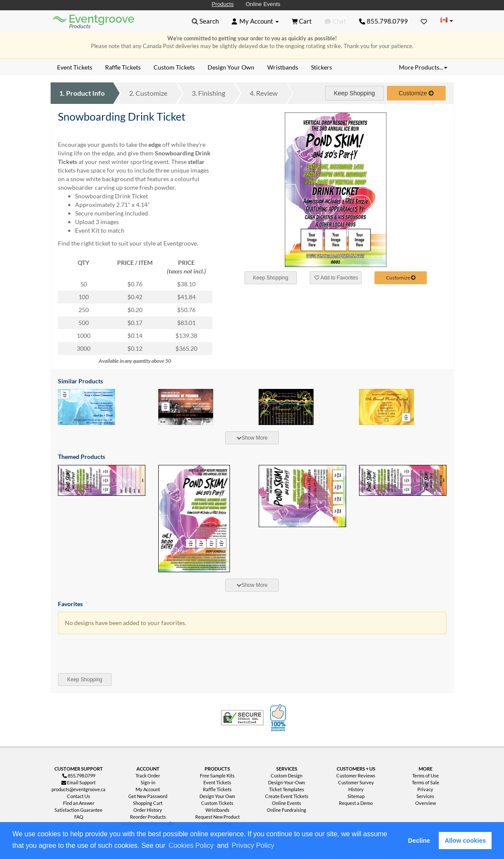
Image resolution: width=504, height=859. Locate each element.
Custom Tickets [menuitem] (174, 67)
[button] (279, 846)
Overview (426, 803)
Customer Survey (356, 782)
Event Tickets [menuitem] (75, 67)
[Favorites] (424, 21)
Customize (148, 93)
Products (222, 4)
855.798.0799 (383, 21)
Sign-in (148, 782)
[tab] (252, 438)
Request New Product (217, 817)
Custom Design (287, 776)
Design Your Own (217, 796)
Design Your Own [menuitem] (231, 67)
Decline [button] (419, 841)
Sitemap (356, 796)
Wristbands (217, 810)
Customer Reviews (356, 776)
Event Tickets (217, 782)
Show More (252, 438)
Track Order (148, 776)
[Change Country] (447, 21)
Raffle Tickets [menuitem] (123, 67)
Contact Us (78, 796)
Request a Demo (356, 803)
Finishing (208, 93)
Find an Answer (79, 803)
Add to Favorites (336, 278)
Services (425, 796)
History (356, 789)
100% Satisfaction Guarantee (279, 718)
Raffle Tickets (217, 789)
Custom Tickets (217, 803)
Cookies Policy (191, 845)
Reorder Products (148, 817)
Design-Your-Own (287, 782)
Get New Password (148, 796)
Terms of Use (426, 776)
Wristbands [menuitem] (283, 67)
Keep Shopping (354, 93)
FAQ (79, 817)
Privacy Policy (253, 845)
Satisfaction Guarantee (78, 810)
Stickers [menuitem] (321, 67)
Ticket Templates (287, 789)
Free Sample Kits (217, 776)
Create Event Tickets (287, 796)
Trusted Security (242, 718)
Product (82, 93)
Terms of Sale (426, 782)
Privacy (425, 789)
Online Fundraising (287, 810)
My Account (148, 789)
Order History (148, 810)
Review (264, 93)
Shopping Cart (148, 803)
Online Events (263, 4)
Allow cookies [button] (465, 841)
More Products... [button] (423, 67)
